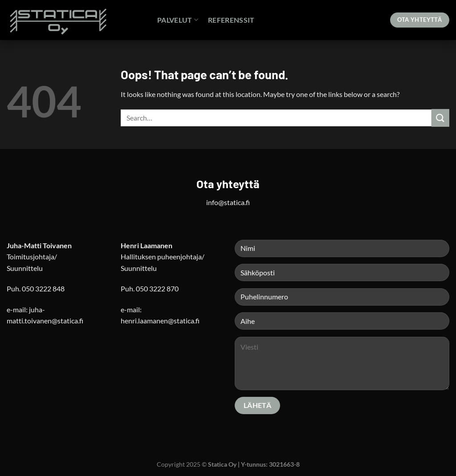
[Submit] (440, 118)
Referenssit (231, 20)
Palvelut (178, 20)
